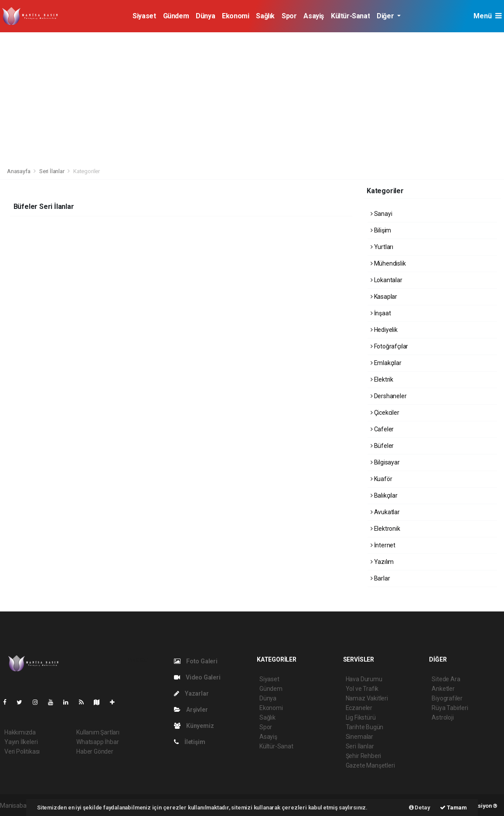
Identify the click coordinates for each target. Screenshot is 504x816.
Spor (289, 16)
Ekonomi (235, 16)
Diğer (386, 16)
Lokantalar (387, 280)
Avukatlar (385, 512)
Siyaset (144, 16)
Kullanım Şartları (98, 732)
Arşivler (191, 710)
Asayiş (314, 16)
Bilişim (381, 230)
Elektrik (382, 379)
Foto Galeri (196, 661)
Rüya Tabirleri (450, 708)
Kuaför (381, 479)
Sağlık (265, 16)
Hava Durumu (364, 679)
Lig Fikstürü (361, 717)
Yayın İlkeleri (21, 742)
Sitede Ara (446, 679)
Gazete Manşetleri (370, 765)
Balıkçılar (384, 495)
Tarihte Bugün (365, 727)
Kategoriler (87, 171)
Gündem (176, 16)
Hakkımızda (20, 732)
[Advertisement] (252, 98)
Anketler (443, 689)
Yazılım (382, 562)
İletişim (189, 742)
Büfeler (382, 446)
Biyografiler (447, 698)
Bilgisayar (385, 462)
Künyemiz (194, 726)
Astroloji (443, 717)
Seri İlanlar (52, 171)
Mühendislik (388, 263)
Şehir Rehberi (364, 756)
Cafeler (382, 429)
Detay (420, 807)
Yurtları (382, 247)
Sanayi (381, 214)
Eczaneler (359, 708)
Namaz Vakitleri (367, 698)
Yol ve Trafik (362, 689)
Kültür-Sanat (350, 16)
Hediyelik (384, 330)
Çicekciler (385, 413)
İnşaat (381, 313)
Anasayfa (19, 171)
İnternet (383, 545)
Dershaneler (389, 396)
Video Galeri (197, 677)
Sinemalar (359, 737)
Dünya (205, 16)
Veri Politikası (22, 751)
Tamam (453, 807)
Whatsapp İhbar (97, 742)
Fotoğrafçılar (389, 346)
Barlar (380, 578)
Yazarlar (191, 693)
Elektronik (385, 529)
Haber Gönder (95, 751)
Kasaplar (384, 297)
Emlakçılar (386, 363)
